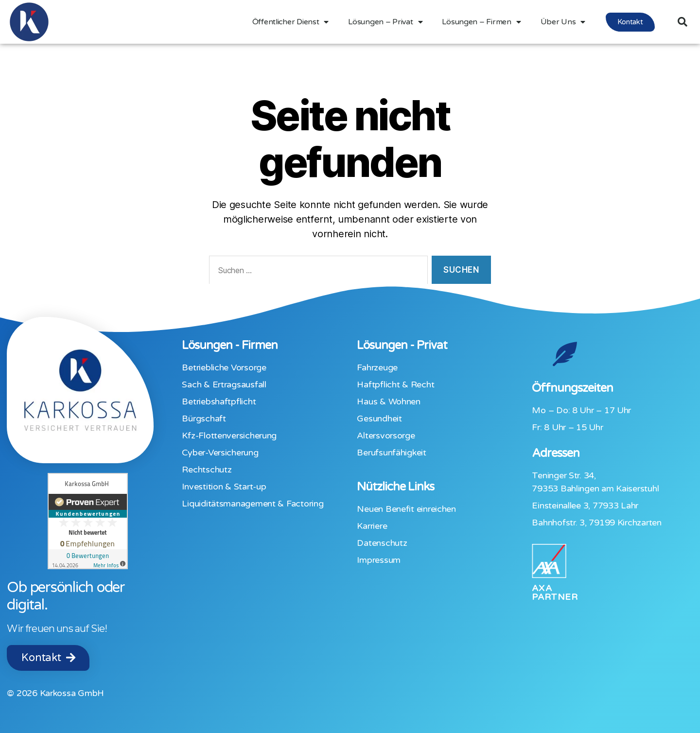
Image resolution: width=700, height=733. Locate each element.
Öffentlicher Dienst (291, 22)
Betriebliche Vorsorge (224, 367)
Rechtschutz (207, 470)
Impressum (379, 560)
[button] (630, 22)
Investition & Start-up (224, 487)
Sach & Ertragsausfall (224, 384)
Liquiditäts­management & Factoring (253, 504)
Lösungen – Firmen (481, 22)
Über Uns (563, 22)
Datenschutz (382, 543)
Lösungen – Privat (385, 22)
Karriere (372, 526)
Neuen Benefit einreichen (406, 509)
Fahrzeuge (377, 367)
